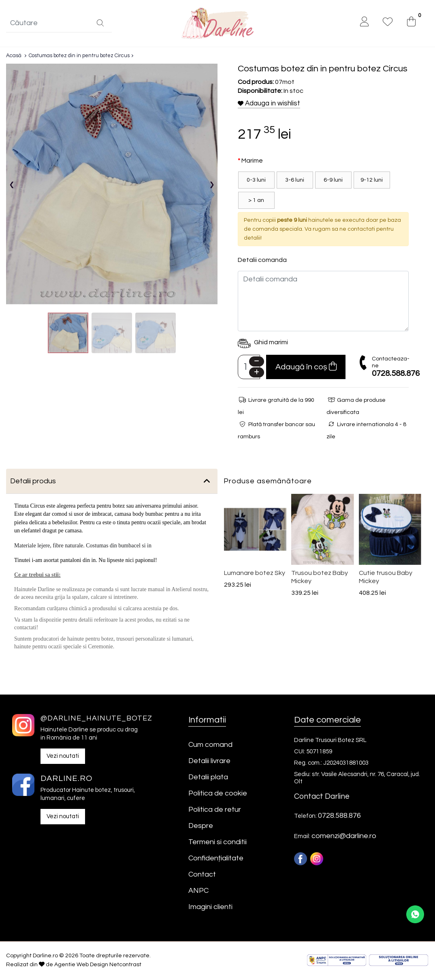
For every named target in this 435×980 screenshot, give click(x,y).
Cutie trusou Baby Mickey (386, 578)
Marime (252, 162)
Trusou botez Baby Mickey (320, 578)
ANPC (198, 892)
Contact (202, 876)
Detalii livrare (209, 762)
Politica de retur (215, 811)
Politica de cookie (218, 795)
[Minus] (257, 363)
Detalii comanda (262, 261)
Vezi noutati (63, 757)
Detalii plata (208, 778)
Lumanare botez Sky (255, 574)
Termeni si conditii (217, 843)
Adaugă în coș (306, 368)
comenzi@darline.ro (344, 837)
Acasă (14, 57)
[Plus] (257, 374)
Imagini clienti (210, 908)
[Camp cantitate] (249, 368)
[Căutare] (100, 24)
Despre (201, 827)
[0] (411, 23)
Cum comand (210, 746)
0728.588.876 (396, 375)
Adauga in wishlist (269, 105)
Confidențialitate (216, 859)
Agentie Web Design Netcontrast (98, 966)
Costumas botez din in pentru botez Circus (79, 57)
